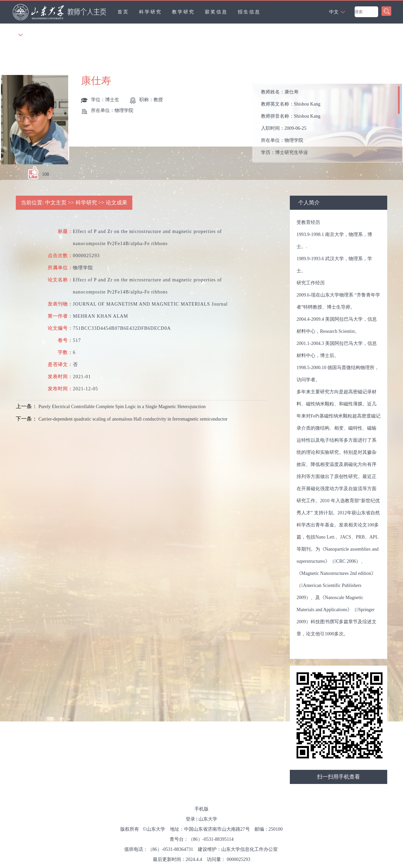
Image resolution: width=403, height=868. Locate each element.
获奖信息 (216, 12)
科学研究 (150, 12)
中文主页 (56, 203)
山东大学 (208, 819)
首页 (123, 12)
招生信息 (249, 12)
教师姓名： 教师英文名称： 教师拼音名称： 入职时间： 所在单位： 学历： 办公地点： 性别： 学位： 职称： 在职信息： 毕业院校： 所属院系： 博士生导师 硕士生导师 (291, 125)
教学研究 (183, 12)
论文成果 (117, 203)
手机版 (201, 809)
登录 (190, 819)
